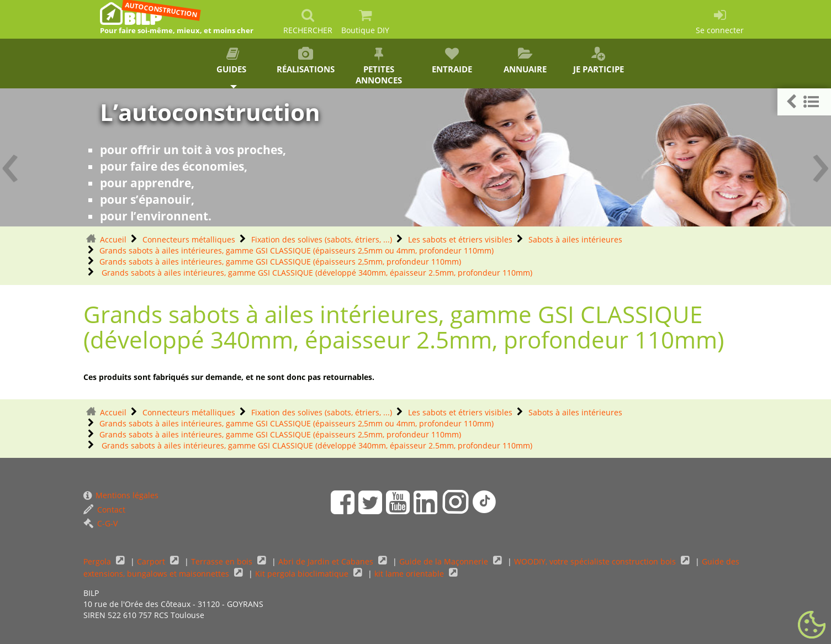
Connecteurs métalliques (189, 239)
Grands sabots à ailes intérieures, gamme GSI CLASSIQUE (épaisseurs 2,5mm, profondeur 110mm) (280, 262)
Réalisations (306, 61)
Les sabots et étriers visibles (460, 239)
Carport (152, 561)
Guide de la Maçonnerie (445, 561)
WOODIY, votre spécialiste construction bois (596, 561)
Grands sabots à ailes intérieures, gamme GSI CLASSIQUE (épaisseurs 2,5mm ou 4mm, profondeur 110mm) (297, 250)
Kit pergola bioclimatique (303, 574)
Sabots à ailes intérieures (575, 239)
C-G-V (100, 523)
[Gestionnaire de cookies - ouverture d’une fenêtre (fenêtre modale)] (812, 625)
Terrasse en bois (223, 561)
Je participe (598, 61)
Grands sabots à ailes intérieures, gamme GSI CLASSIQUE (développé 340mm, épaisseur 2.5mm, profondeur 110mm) (316, 273)
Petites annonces (379, 66)
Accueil (113, 239)
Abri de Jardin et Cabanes (327, 561)
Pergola (98, 561)
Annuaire (525, 61)
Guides (232, 61)
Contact (104, 510)
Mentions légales (121, 495)
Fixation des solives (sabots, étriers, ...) (322, 239)
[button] (804, 102)
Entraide (452, 61)
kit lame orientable (410, 574)
